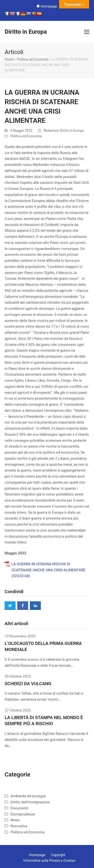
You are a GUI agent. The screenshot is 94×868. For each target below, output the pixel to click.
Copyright (58, 855)
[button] (87, 32)
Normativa (19, 826)
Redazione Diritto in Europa (64, 131)
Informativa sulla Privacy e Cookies (49, 860)
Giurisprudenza (23, 814)
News (15, 820)
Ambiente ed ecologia (28, 796)
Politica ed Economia (33, 59)
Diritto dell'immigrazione (30, 802)
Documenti (19, 808)
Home (9, 59)
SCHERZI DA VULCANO (28, 684)
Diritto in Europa (26, 32)
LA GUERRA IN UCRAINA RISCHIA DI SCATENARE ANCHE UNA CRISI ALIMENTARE (48, 567)
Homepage (49, 6)
